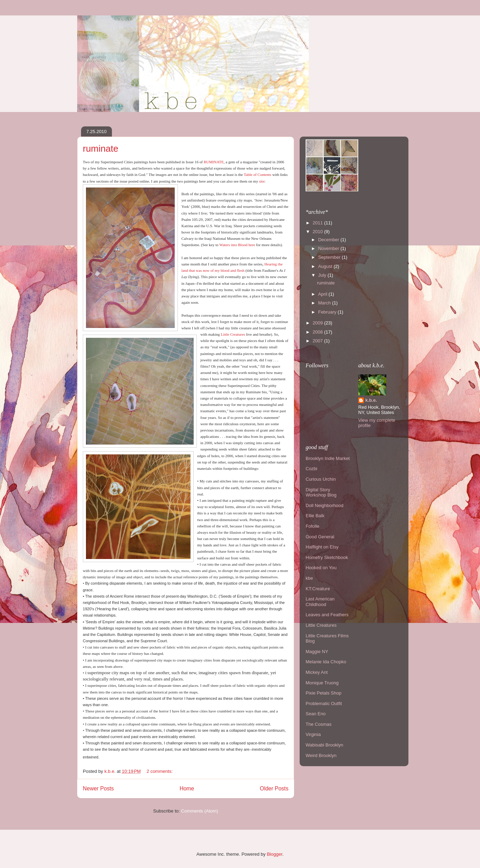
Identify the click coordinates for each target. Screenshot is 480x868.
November (329, 248)
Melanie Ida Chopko (326, 662)
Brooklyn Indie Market (328, 458)
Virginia (313, 734)
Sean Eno (316, 714)
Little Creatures (233, 334)
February (328, 312)
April (324, 294)
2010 (318, 232)
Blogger (274, 854)
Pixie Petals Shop (324, 693)
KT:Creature (318, 589)
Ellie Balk (315, 516)
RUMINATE (214, 162)
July (323, 275)
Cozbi (311, 469)
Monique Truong (322, 683)
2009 (318, 323)
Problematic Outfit (324, 703)
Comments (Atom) (199, 811)
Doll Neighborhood (325, 505)
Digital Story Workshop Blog (321, 492)
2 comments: (160, 771)
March (325, 303)
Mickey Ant (317, 672)
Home (187, 788)
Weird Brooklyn (321, 755)
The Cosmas (319, 724)
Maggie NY (317, 652)
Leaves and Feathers (327, 615)
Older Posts (274, 788)
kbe (309, 578)
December (329, 240)
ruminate (101, 149)
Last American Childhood (320, 602)
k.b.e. (371, 400)
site (262, 181)
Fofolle (312, 526)
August (326, 266)
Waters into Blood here (237, 245)
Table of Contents (258, 175)
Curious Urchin (321, 479)
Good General (320, 537)
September (330, 257)
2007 (318, 341)
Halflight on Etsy (322, 547)
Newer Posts (98, 788)
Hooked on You (321, 568)
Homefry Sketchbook (327, 557)
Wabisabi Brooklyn (324, 745)
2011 (318, 223)
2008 (318, 332)
